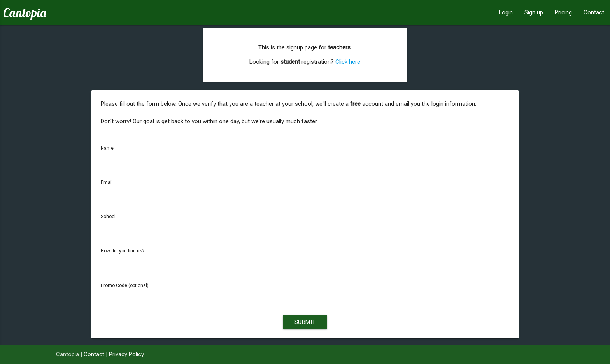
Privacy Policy (126, 354)
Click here (348, 62)
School (108, 217)
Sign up (534, 12)
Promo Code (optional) (125, 286)
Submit (305, 322)
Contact (594, 12)
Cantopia (25, 12)
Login (506, 12)
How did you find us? (123, 251)
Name (107, 148)
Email (107, 182)
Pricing (563, 12)
